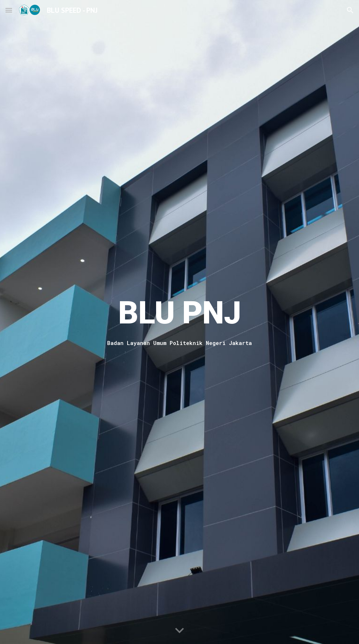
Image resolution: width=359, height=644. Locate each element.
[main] (179, 313)
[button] (9, 10)
